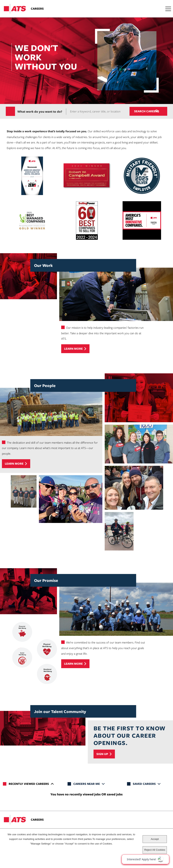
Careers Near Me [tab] (87, 784)
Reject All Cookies (155, 850)
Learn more (73, 349)
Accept (155, 839)
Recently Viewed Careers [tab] (29, 784)
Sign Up (102, 754)
